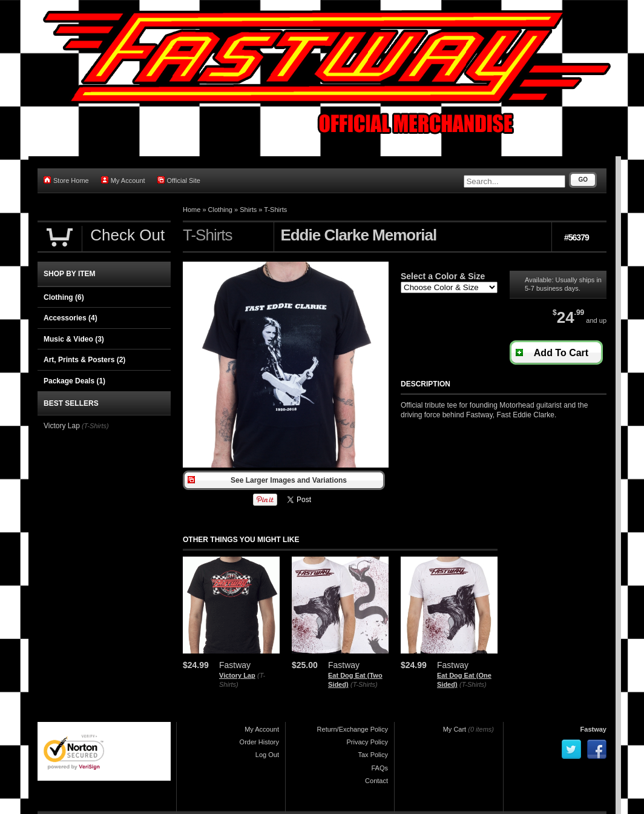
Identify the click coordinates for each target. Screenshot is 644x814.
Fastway (593, 729)
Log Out (267, 755)
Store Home (66, 180)
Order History (259, 742)
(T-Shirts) (364, 684)
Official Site (179, 180)
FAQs (379, 768)
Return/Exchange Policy (353, 729)
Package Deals (74, 381)
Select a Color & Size (443, 276)
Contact (376, 781)
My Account (123, 180)
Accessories (71, 318)
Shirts (248, 210)
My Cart (455, 729)
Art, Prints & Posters (84, 360)
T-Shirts (275, 210)
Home (192, 210)
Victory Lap (237, 675)
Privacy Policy (367, 742)
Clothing (220, 210)
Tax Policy (373, 755)
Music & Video (74, 339)
